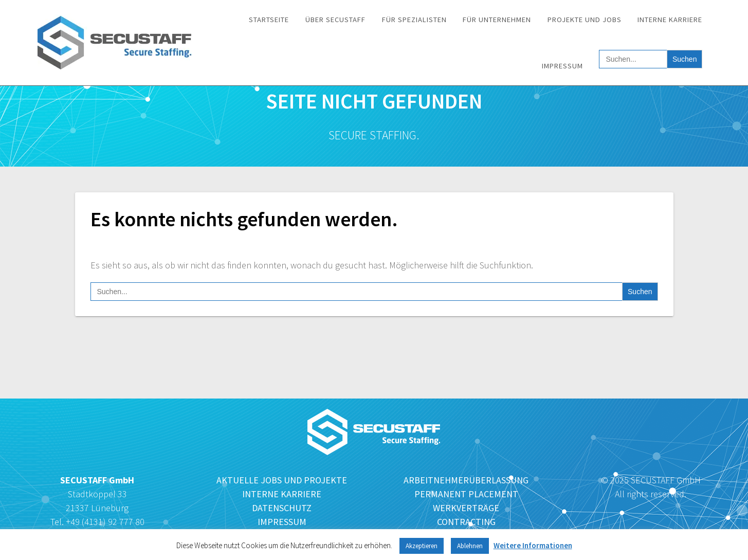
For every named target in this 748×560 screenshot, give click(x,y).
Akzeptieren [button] (422, 546)
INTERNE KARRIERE (282, 494)
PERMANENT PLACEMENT (466, 494)
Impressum (562, 66)
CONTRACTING (466, 522)
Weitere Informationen (533, 545)
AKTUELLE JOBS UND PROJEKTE (282, 480)
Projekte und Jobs (585, 20)
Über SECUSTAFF (335, 20)
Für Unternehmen (497, 20)
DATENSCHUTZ (282, 508)
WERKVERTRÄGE (466, 508)
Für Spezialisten (414, 20)
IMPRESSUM (282, 522)
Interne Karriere (670, 20)
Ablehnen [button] (470, 546)
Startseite (269, 20)
